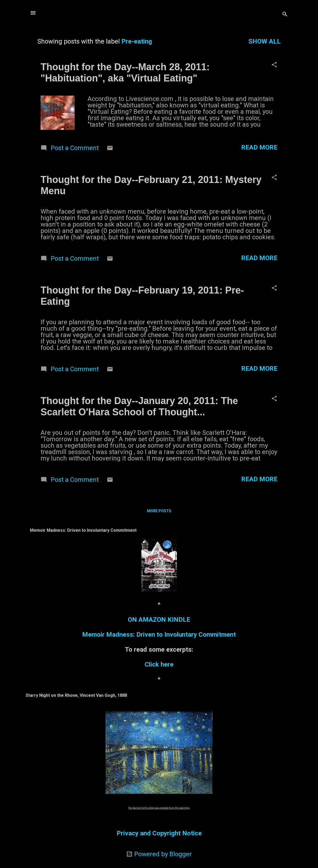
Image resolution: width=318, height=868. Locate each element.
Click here (159, 664)
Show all (265, 41)
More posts (159, 511)
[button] (274, 65)
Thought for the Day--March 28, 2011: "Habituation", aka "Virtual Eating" (125, 73)
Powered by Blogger (159, 854)
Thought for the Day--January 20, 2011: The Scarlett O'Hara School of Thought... (139, 406)
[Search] (285, 15)
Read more (259, 147)
